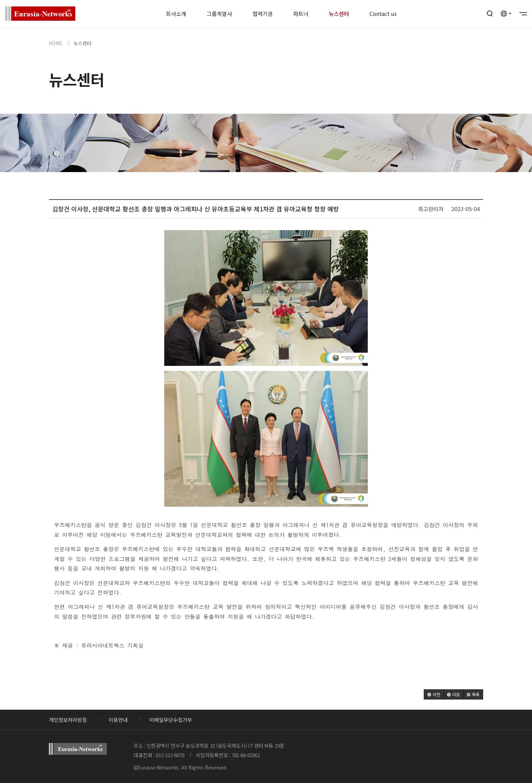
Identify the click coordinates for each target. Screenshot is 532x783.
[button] (434, 694)
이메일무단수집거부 (171, 720)
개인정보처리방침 (68, 720)
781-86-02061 (246, 755)
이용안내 (118, 720)
